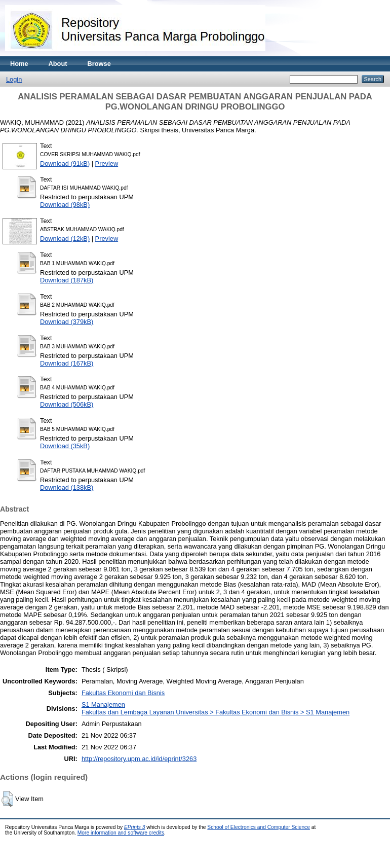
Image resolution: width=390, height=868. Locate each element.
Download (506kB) (67, 404)
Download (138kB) (67, 487)
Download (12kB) (65, 239)
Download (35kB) (65, 446)
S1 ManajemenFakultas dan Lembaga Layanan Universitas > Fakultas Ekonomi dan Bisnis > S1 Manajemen (216, 708)
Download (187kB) (67, 280)
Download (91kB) (65, 164)
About (58, 64)
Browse (99, 64)
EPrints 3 (135, 827)
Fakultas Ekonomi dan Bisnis (123, 693)
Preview (107, 164)
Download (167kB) (67, 363)
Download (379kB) (67, 322)
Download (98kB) (65, 205)
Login (14, 79)
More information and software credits (121, 833)
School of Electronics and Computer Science (259, 827)
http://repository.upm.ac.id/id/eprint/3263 (139, 759)
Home (19, 64)
